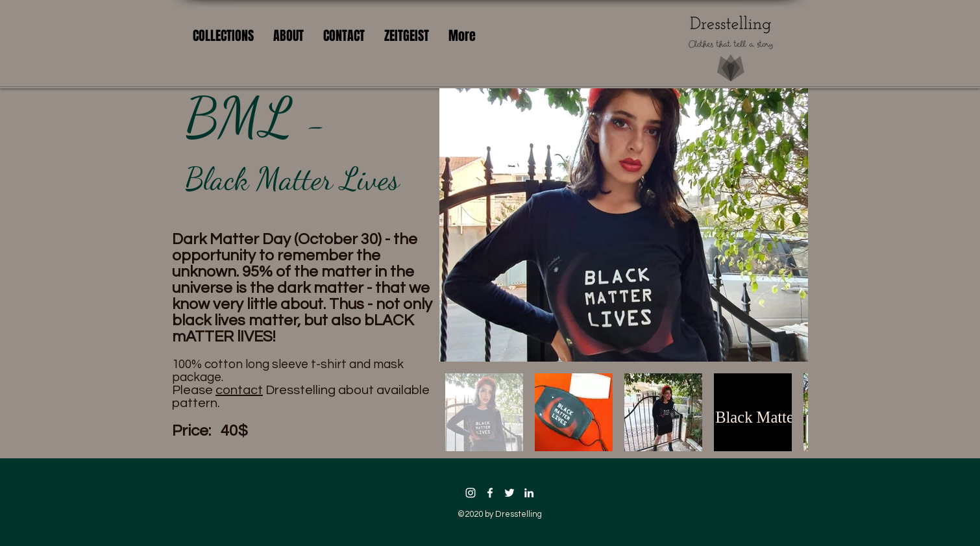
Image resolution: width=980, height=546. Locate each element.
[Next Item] (786, 225)
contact (239, 390)
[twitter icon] (509, 493)
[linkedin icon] (529, 493)
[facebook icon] (490, 493)
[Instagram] (471, 493)
